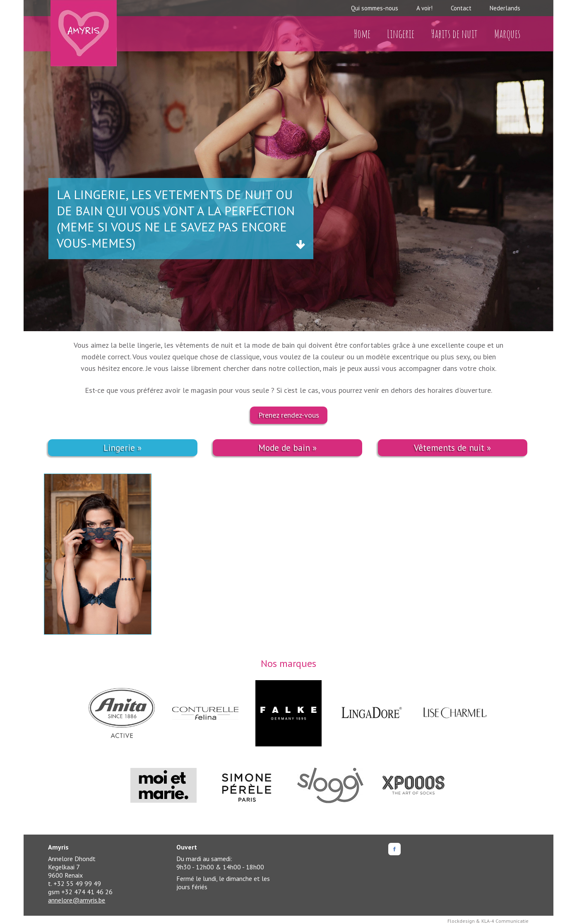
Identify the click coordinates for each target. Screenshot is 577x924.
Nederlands (505, 8)
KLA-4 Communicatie (505, 921)
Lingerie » (123, 448)
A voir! (424, 8)
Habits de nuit (454, 34)
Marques (507, 34)
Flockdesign (461, 921)
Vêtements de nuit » (452, 448)
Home (362, 34)
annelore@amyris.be (77, 900)
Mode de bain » (287, 448)
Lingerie (401, 34)
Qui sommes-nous (375, 8)
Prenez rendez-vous (289, 415)
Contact (461, 8)
